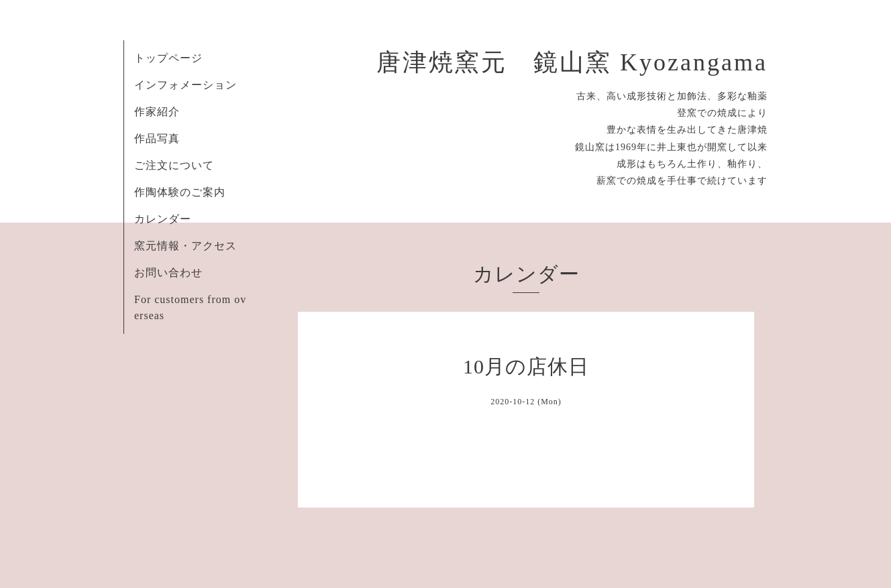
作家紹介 (157, 112)
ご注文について (174, 165)
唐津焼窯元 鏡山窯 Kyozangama (572, 62)
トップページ (168, 58)
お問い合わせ (168, 273)
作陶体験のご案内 (180, 192)
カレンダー (163, 219)
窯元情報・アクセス (186, 246)
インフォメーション (186, 85)
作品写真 (157, 138)
